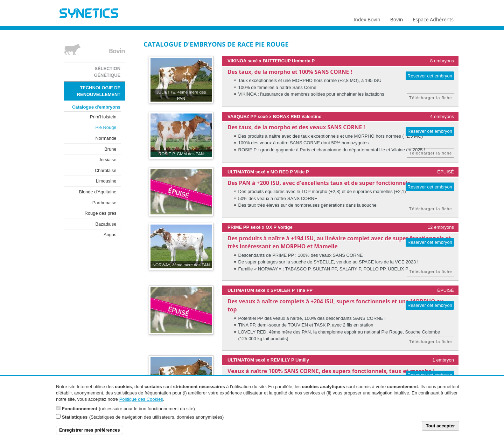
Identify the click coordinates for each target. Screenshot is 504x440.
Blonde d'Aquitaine (98, 192)
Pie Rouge (106, 127)
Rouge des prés (101, 213)
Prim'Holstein (103, 117)
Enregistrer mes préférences (90, 432)
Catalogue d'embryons (96, 107)
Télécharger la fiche (431, 98)
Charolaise (106, 170)
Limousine (106, 181)
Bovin (396, 18)
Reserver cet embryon (430, 76)
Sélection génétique (107, 72)
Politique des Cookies (141, 402)
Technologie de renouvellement (99, 91)
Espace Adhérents (433, 18)
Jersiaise (108, 160)
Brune (110, 149)
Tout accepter (440, 428)
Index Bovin (367, 18)
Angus (110, 235)
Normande (106, 138)
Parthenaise (104, 203)
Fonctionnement (80, 411)
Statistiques (75, 420)
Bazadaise (106, 224)
